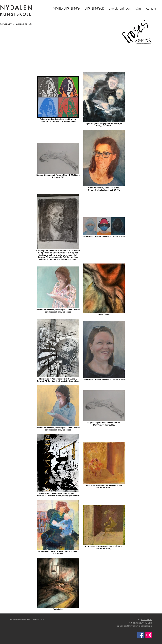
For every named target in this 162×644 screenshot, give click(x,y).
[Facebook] (141, 635)
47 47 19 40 (147, 619)
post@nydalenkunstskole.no (138, 626)
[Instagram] (149, 635)
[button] (94, 8)
